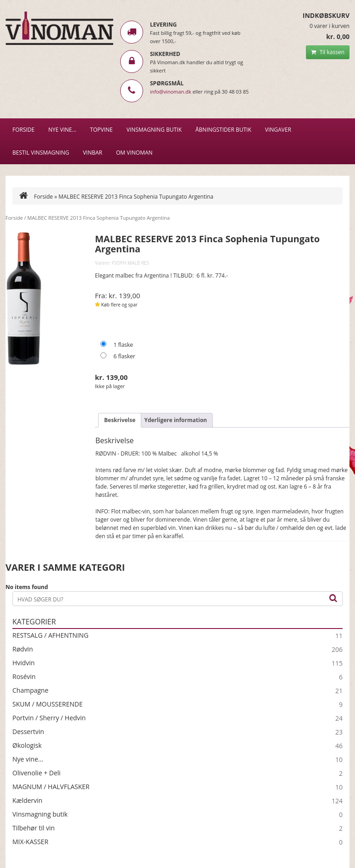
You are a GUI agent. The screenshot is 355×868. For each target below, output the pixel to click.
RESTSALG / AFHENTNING (50, 635)
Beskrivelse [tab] (120, 420)
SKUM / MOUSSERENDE (47, 704)
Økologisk (27, 746)
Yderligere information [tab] (175, 420)
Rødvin (23, 649)
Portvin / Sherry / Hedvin (49, 718)
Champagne (31, 690)
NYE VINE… (62, 130)
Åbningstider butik (223, 130)
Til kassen (328, 52)
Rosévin (24, 677)
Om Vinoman (134, 153)
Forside (23, 130)
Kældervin (27, 801)
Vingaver (278, 130)
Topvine (101, 130)
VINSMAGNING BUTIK (154, 130)
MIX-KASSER (30, 842)
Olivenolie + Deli (36, 773)
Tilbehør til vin (33, 828)
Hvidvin (24, 663)
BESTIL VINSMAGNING (41, 153)
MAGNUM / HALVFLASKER (51, 787)
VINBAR (93, 153)
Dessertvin (28, 732)
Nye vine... (28, 759)
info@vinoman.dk (171, 92)
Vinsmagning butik (40, 814)
